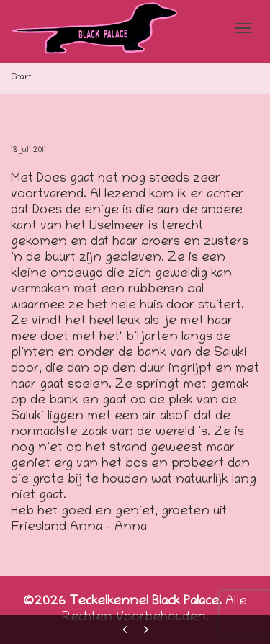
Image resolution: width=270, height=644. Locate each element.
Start (21, 77)
